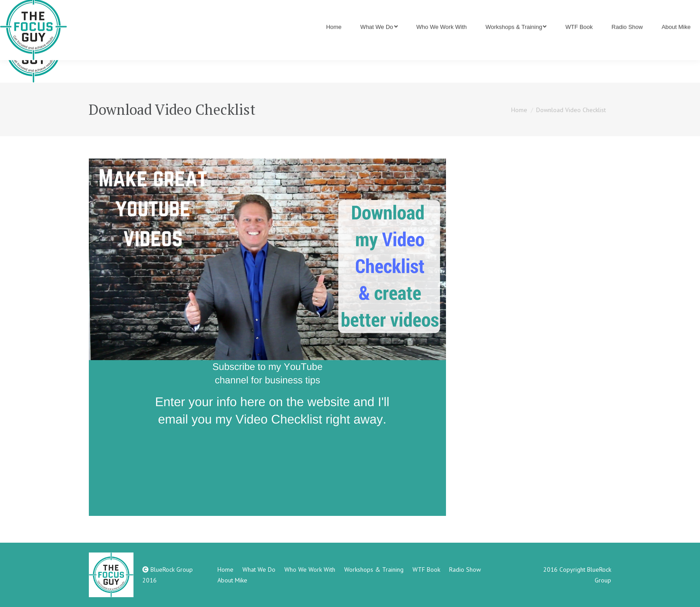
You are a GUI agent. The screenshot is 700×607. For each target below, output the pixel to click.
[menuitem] (334, 49)
